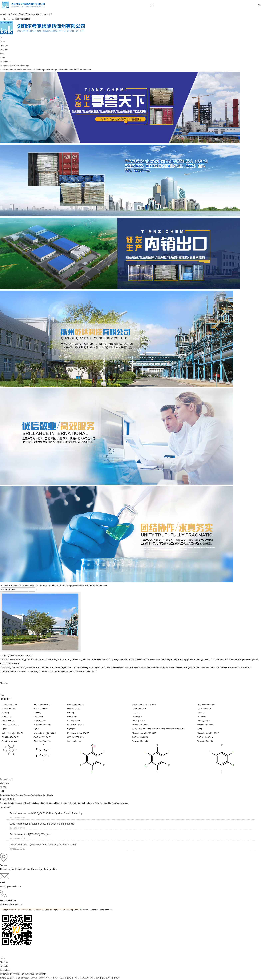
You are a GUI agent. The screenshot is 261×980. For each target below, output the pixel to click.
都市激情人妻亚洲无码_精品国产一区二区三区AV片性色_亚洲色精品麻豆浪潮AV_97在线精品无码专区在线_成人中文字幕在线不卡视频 (60, 978)
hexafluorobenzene (38, 585)
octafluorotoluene (21, 585)
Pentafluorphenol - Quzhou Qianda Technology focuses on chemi (43, 845)
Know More (5, 807)
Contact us (5, 62)
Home (3, 42)
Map (2, 695)
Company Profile (7, 66)
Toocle (108, 910)
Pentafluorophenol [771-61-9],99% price (30, 834)
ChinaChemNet (98, 910)
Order (3, 58)
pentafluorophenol (56, 585)
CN (260, 5)
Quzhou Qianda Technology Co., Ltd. (17, 659)
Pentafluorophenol (41, 70)
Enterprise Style (22, 66)
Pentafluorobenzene (82, 70)
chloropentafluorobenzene (76, 585)
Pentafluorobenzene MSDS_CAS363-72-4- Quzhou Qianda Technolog (46, 813)
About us (4, 46)
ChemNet (86, 910)
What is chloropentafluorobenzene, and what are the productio (42, 824)
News (2, 54)
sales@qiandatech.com (10, 886)
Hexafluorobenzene (24, 70)
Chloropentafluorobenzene (61, 70)
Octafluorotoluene (8, 70)
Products (4, 50)
